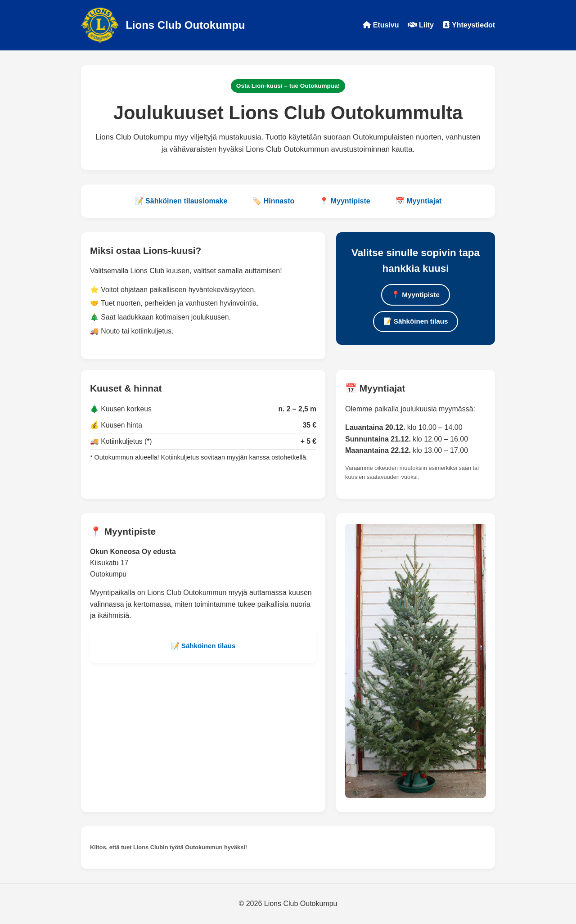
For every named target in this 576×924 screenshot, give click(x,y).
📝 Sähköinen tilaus (416, 321)
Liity (421, 25)
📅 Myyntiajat (419, 201)
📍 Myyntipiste (345, 201)
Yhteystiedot (469, 25)
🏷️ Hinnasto (273, 201)
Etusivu (381, 25)
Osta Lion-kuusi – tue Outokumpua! (288, 86)
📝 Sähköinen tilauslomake (181, 201)
